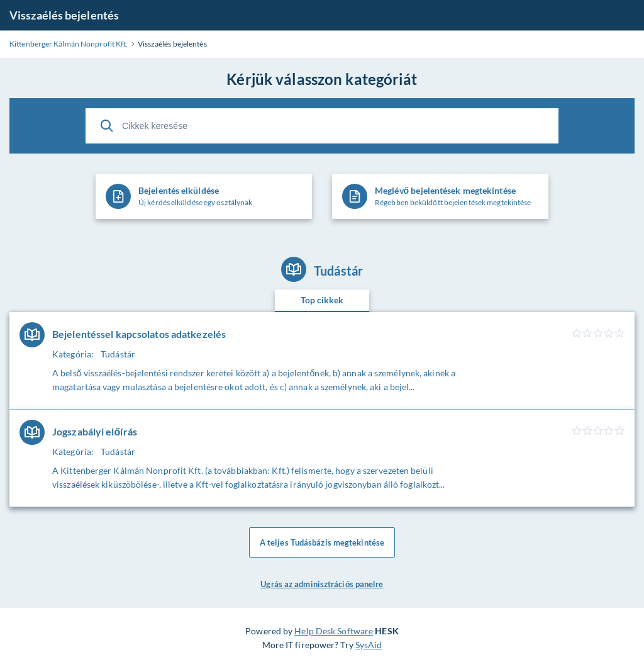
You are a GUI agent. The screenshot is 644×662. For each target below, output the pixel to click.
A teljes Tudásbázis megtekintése (322, 542)
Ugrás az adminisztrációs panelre (322, 584)
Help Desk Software (334, 631)
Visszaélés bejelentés (64, 15)
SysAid (369, 645)
